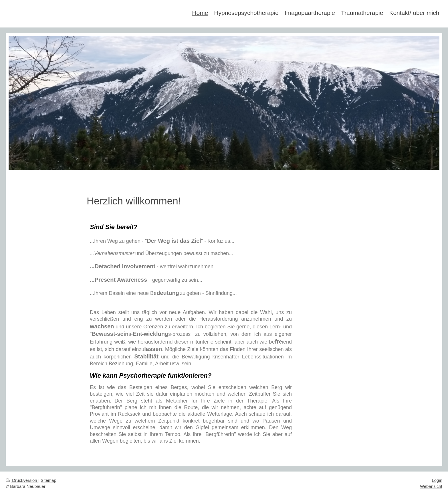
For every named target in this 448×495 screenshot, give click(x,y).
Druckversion (22, 480)
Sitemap (48, 480)
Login (437, 480)
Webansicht (431, 486)
